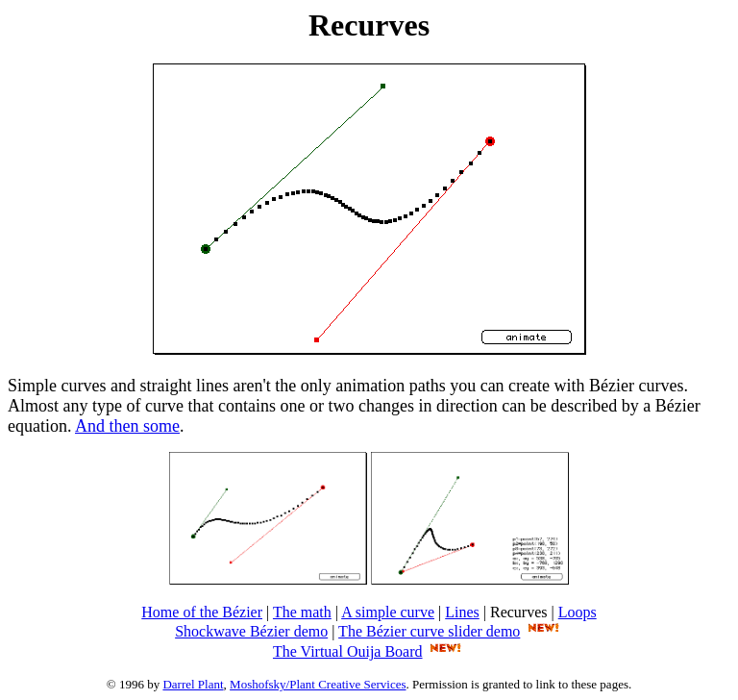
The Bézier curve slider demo (429, 631)
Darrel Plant (193, 684)
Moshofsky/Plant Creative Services (318, 684)
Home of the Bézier (202, 612)
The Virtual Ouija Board (348, 651)
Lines (462, 612)
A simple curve (388, 612)
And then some (127, 426)
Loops (578, 612)
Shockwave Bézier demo (251, 631)
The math (302, 612)
